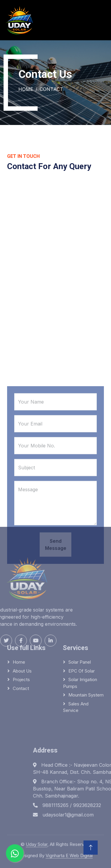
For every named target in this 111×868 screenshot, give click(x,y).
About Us (22, 648)
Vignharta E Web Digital (69, 853)
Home (26, 89)
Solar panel (80, 639)
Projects (21, 656)
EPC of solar (82, 648)
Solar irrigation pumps (80, 660)
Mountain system (86, 672)
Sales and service (76, 684)
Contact (21, 665)
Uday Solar (37, 842)
